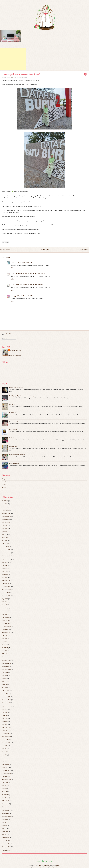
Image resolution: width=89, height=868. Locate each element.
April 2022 (5, 648)
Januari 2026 (5, 510)
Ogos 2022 (5, 636)
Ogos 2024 (5, 562)
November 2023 (6, 590)
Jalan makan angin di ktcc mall (17, 421)
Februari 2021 (6, 691)
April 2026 (5, 501)
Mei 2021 (5, 682)
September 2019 (6, 743)
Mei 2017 (5, 828)
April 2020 (5, 721)
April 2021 (5, 685)
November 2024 (6, 553)
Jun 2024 (4, 568)
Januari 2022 (5, 657)
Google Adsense (7, 482)
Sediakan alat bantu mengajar (17, 455)
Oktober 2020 (6, 703)
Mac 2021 (5, 688)
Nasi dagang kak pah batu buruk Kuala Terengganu (23, 396)
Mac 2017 (5, 835)
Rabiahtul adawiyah (15, 350)
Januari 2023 (5, 620)
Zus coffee (12, 404)
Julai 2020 (5, 712)
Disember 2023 (6, 587)
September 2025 (7, 522)
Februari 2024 (6, 580)
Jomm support (13, 429)
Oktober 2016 (6, 850)
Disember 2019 (6, 734)
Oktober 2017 (6, 813)
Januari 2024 (5, 584)
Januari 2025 (5, 547)
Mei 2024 (5, 571)
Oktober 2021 (6, 666)
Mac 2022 (5, 651)
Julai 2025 (5, 528)
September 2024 (7, 559)
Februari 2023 (6, 617)
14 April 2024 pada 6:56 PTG (36, 274)
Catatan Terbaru (5, 250)
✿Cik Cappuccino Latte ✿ (19, 274)
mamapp (13, 296)
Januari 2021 (5, 694)
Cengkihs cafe (13, 446)
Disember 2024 (6, 550)
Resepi (4, 485)
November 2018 (6, 773)
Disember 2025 (6, 513)
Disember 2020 (6, 697)
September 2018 (6, 780)
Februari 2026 (6, 507)
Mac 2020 (5, 724)
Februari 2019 (6, 764)
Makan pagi (12, 413)
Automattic (35, 867)
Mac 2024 (5, 577)
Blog (3, 479)
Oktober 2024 (6, 556)
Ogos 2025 (5, 525)
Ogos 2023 (5, 599)
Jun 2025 (4, 531)
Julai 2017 (5, 822)
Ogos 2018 (5, 783)
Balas (13, 268)
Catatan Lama (84, 250)
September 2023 (7, 596)
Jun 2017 (4, 825)
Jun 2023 (4, 605)
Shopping (5, 491)
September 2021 (6, 669)
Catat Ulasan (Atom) (12, 334)
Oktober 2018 (6, 776)
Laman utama (45, 250)
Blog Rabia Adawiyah (44, 865)
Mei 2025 (5, 535)
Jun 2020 (5, 715)
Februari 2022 (6, 654)
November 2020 (7, 700)
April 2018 (5, 795)
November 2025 (6, 516)
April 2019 (5, 758)
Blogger (58, 865)
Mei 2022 (5, 645)
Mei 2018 (5, 792)
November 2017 (6, 810)
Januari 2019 (5, 767)
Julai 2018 (5, 786)
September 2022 (7, 633)
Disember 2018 (6, 770)
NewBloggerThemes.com (56, 867)
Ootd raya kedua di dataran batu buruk (21, 74)
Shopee (4, 487)
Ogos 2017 (5, 819)
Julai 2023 (5, 602)
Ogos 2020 (5, 709)
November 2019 (6, 737)
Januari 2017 (5, 841)
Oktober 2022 (6, 629)
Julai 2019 (5, 749)
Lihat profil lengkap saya (15, 355)
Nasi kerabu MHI (14, 463)
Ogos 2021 (5, 672)
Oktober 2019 (6, 740)
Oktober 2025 (6, 519)
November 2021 (6, 663)
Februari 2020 (6, 727)
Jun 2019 (4, 752)
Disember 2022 (6, 623)
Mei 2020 (5, 718)
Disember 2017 (6, 807)
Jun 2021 (4, 678)
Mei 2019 (5, 755)
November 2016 (6, 847)
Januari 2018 (5, 804)
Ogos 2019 (5, 746)
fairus (13, 262)
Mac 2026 (5, 504)
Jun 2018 (4, 789)
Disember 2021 (6, 660)
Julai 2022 (5, 639)
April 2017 (5, 832)
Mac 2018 (5, 798)
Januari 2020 (5, 730)
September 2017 (7, 816)
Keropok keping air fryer (16, 387)
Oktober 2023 (6, 593)
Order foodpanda (14, 438)
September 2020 (7, 706)
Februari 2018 (6, 801)
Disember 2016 (6, 844)
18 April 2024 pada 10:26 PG (25, 296)
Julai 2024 (5, 565)
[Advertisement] (13, 59)
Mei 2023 (5, 608)
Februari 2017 (6, 838)
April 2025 (5, 538)
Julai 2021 (5, 675)
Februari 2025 (6, 544)
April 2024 (5, 574)
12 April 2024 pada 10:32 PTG (24, 262)
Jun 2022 (4, 642)
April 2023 (5, 611)
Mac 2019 (5, 761)
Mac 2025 (5, 541)
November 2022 (6, 626)
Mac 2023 (5, 614)
